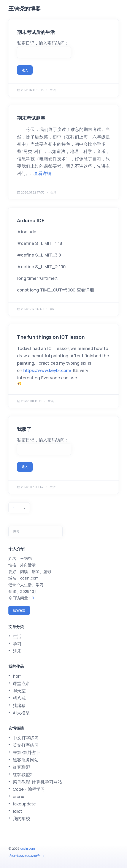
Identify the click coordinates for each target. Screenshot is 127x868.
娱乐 (17, 651)
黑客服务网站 (26, 760)
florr (17, 676)
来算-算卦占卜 (27, 752)
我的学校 (21, 818)
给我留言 (19, 610)
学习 (17, 644)
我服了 (24, 429)
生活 (17, 636)
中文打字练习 (26, 738)
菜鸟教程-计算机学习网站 (37, 782)
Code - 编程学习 (29, 789)
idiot (17, 811)
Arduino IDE (31, 221)
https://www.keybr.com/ (47, 370)
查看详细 (43, 173)
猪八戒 (19, 698)
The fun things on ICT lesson (51, 337)
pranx (18, 796)
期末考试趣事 (31, 118)
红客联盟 (21, 767)
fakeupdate (24, 804)
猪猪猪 (19, 705)
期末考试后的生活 (36, 32)
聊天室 (19, 691)
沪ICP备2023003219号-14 (26, 856)
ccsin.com (28, 848)
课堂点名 (21, 683)
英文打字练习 (26, 745)
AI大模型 (21, 713)
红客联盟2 (23, 774)
